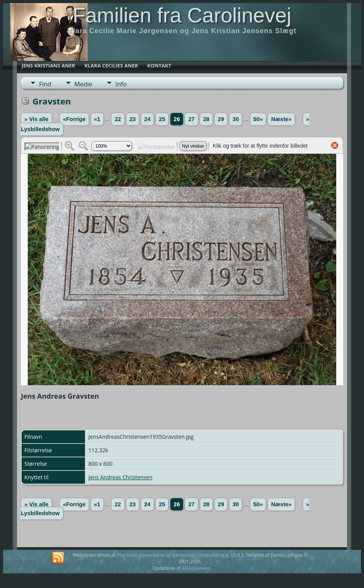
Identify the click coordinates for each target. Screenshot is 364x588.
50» (258, 119)
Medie (83, 84)
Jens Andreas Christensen (120, 477)
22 (118, 119)
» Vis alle (36, 119)
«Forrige (74, 119)
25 (162, 119)
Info (121, 84)
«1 (97, 119)
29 (221, 119)
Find (45, 84)
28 (206, 119)
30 (236, 119)
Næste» (281, 119)
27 (191, 119)
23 (133, 119)
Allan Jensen (196, 568)
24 (147, 119)
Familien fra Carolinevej (182, 15)
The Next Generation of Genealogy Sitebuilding (170, 555)
